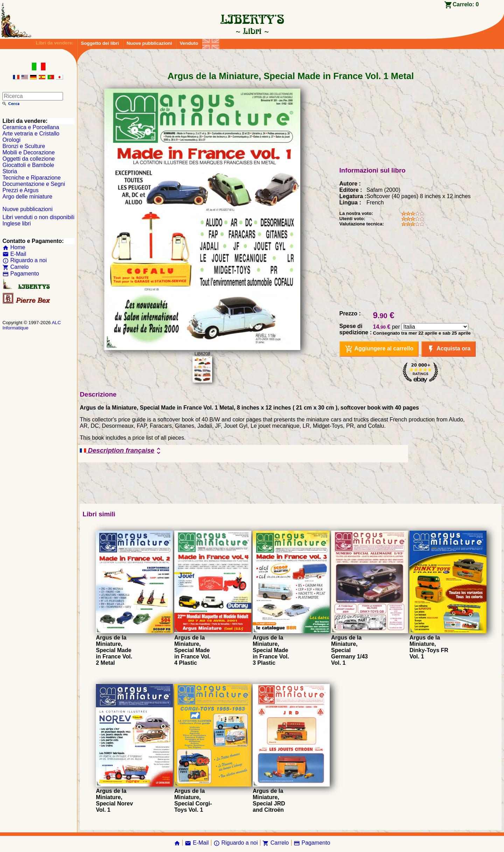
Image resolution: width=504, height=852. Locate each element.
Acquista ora (449, 349)
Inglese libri (17, 224)
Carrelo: (466, 4)
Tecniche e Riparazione (31, 178)
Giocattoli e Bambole (28, 165)
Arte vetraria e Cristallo (31, 134)
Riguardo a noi (25, 260)
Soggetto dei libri (100, 43)
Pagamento (21, 274)
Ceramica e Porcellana (31, 127)
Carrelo (16, 267)
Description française (121, 451)
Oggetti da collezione (29, 159)
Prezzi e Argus (20, 190)
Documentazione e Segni (34, 184)
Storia (10, 171)
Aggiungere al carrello (379, 349)
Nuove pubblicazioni (149, 43)
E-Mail (14, 254)
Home (14, 247)
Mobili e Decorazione (29, 152)
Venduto (189, 43)
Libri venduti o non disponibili (38, 217)
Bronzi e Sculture (24, 146)
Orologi (12, 140)
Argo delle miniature (27, 197)
